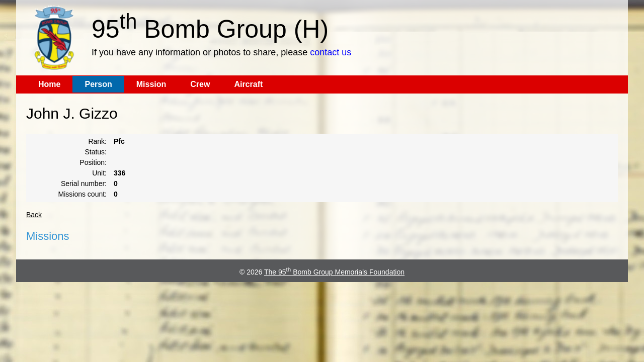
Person (98, 84)
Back (34, 215)
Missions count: (83, 194)
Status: (96, 152)
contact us (331, 52)
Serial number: (84, 184)
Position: (93, 162)
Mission (151, 84)
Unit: (99, 173)
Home (49, 84)
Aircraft (248, 84)
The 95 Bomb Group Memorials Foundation (334, 272)
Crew (200, 84)
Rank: (97, 141)
